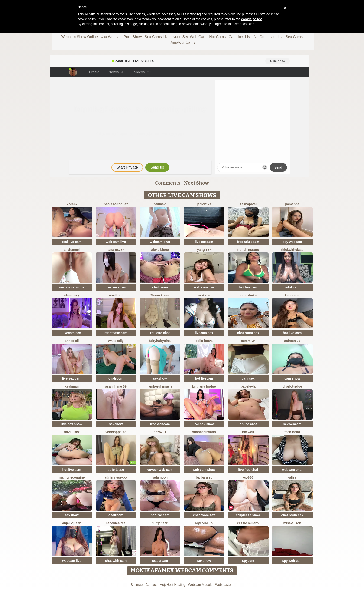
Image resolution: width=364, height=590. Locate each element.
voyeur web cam (160, 470)
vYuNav (160, 204)
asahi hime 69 (116, 386)
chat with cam (116, 561)
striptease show (248, 515)
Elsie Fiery (72, 295)
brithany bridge (204, 386)
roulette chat (160, 333)
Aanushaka (248, 295)
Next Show (197, 183)
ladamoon (160, 477)
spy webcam (292, 242)
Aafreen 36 (292, 341)
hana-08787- (116, 250)
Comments (168, 183)
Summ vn (248, 341)
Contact (151, 585)
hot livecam (248, 287)
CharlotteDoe (292, 386)
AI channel (72, 250)
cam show (292, 378)
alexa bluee (160, 250)
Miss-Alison (292, 523)
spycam (248, 561)
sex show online (72, 287)
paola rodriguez (116, 204)
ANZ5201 (160, 432)
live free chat (248, 470)
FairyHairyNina (160, 341)
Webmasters (224, 585)
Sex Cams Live (157, 37)
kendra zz (292, 295)
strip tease (116, 470)
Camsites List (240, 37)
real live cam (72, 242)
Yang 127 (204, 250)
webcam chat (160, 242)
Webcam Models (200, 585)
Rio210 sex (72, 432)
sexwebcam (292, 424)
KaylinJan (72, 386)
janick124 (204, 204)
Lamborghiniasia (160, 386)
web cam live (116, 242)
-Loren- (72, 204)
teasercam (160, 561)
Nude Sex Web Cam (189, 37)
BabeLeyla (248, 386)
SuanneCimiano (204, 432)
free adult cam (248, 242)
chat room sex (248, 333)
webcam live (72, 561)
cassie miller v (248, 523)
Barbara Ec (204, 477)
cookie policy (252, 19)
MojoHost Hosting (172, 585)
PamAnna (292, 204)
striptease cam (116, 333)
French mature (248, 250)
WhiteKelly (116, 341)
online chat (248, 424)
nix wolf (248, 432)
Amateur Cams (183, 42)
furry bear (160, 523)
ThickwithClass (292, 250)
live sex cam (72, 378)
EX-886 (248, 477)
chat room (160, 287)
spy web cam (292, 561)
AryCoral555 (204, 523)
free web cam (116, 287)
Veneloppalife (116, 432)
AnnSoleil (72, 341)
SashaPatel (248, 204)
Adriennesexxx (116, 477)
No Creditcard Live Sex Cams (278, 37)
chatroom (116, 378)
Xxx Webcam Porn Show (121, 37)
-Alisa (292, 477)
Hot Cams (217, 37)
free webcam (160, 424)
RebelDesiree (116, 523)
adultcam (292, 287)
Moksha (204, 295)
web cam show (204, 470)
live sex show (72, 424)
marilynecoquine (72, 477)
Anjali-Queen (72, 523)
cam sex (248, 378)
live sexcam (204, 242)
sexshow (160, 378)
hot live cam (292, 333)
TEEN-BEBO (292, 432)
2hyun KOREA (160, 295)
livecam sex (72, 333)
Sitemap (137, 585)
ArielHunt (116, 295)
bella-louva (204, 341)
